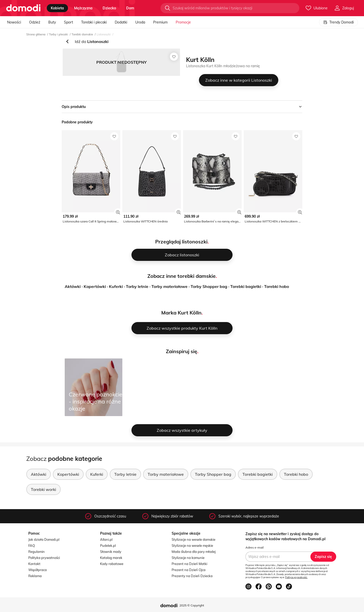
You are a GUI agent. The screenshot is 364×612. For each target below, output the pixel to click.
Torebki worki (43, 489)
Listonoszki (104, 34)
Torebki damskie (82, 34)
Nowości (14, 22)
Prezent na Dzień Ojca (189, 570)
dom (130, 8)
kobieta (57, 8)
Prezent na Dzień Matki (189, 564)
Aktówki (73, 286)
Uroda (140, 22)
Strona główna (36, 34)
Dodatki (121, 22)
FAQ (32, 546)
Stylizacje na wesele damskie (194, 539)
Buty (52, 22)
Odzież (35, 22)
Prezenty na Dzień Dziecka (192, 576)
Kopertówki (95, 286)
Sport (69, 22)
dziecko (109, 8)
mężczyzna (83, 8)
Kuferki (116, 286)
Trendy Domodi (338, 22)
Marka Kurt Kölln (181, 313)
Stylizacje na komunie (188, 558)
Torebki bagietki (246, 286)
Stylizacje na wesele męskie (192, 546)
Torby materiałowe (169, 286)
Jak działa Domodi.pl (44, 539)
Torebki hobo (277, 286)
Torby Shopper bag (209, 286)
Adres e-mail (255, 547)
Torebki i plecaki (94, 22)
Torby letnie (137, 286)
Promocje (183, 22)
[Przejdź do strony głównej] (23, 8)
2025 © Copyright (192, 605)
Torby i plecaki (59, 34)
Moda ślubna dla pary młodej (194, 552)
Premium (160, 22)
